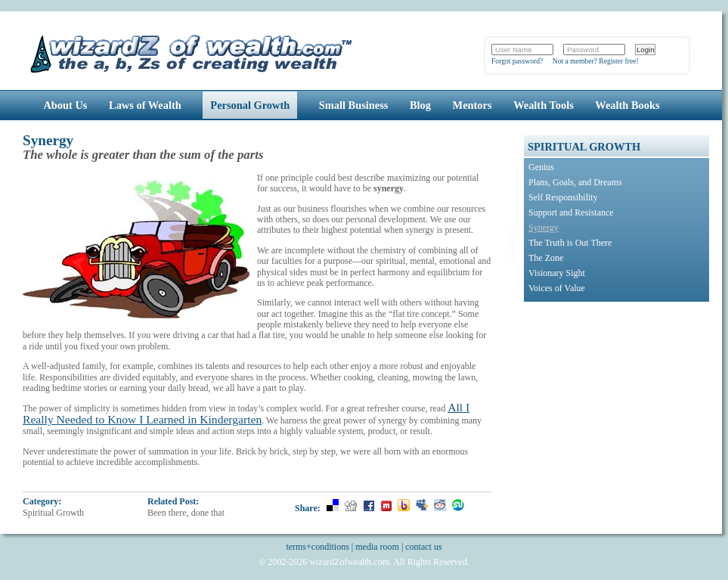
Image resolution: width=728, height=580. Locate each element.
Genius (541, 167)
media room (377, 547)
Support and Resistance (571, 212)
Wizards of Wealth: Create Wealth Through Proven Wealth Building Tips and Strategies (192, 52)
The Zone (546, 258)
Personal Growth (250, 105)
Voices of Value (557, 288)
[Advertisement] (618, 404)
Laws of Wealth (145, 105)
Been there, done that (186, 513)
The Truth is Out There (570, 243)
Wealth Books (627, 105)
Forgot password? (517, 61)
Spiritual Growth (53, 513)
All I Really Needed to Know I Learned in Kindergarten (246, 413)
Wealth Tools (544, 105)
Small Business (354, 105)
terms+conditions (317, 547)
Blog (420, 105)
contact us (423, 547)
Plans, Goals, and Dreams (575, 182)
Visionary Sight (557, 273)
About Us (65, 105)
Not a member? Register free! (596, 61)
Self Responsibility (563, 197)
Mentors (472, 105)
